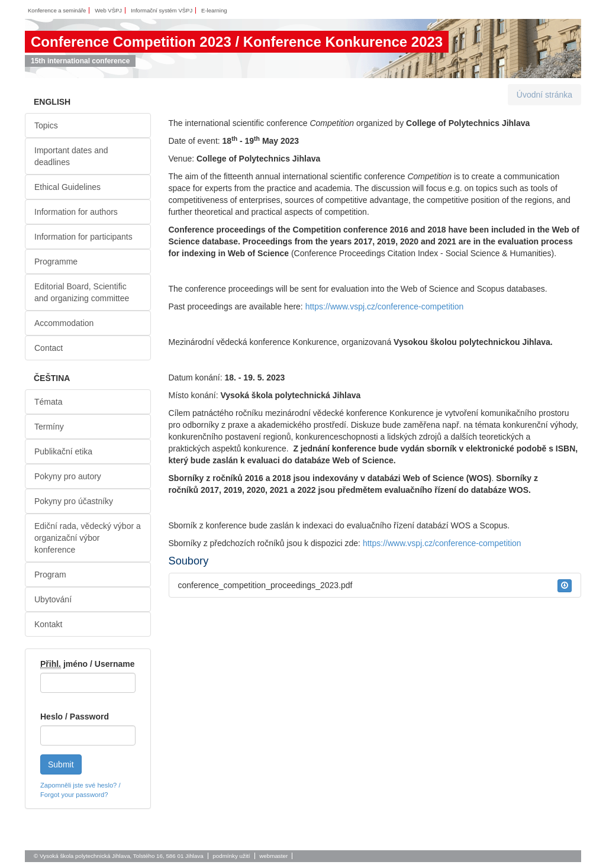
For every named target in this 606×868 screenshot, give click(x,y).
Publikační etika (63, 451)
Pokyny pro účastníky (74, 501)
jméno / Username (88, 664)
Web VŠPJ (108, 10)
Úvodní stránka (544, 95)
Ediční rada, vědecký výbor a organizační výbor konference (88, 538)
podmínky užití (231, 856)
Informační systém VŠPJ (162, 10)
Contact (49, 348)
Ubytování (53, 599)
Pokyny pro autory (68, 476)
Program (50, 575)
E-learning (214, 10)
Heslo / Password (75, 717)
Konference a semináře (57, 10)
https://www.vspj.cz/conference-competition (385, 306)
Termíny (49, 427)
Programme (56, 262)
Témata (48, 402)
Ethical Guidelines (67, 187)
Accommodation (64, 323)
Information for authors (76, 212)
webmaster (273, 856)
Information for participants (83, 237)
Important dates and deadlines (71, 156)
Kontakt (48, 624)
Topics (46, 125)
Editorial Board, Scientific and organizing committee (82, 292)
